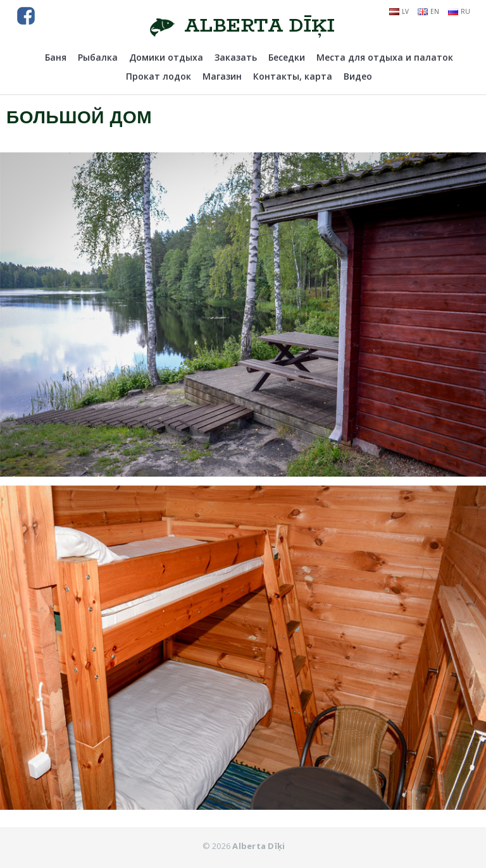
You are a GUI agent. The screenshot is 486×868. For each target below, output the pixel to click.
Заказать (236, 57)
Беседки (287, 57)
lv (399, 11)
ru (459, 11)
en (428, 11)
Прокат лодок (159, 76)
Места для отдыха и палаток (385, 57)
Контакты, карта (293, 76)
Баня (56, 57)
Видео (358, 76)
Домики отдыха (166, 57)
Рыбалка (98, 57)
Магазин (222, 76)
